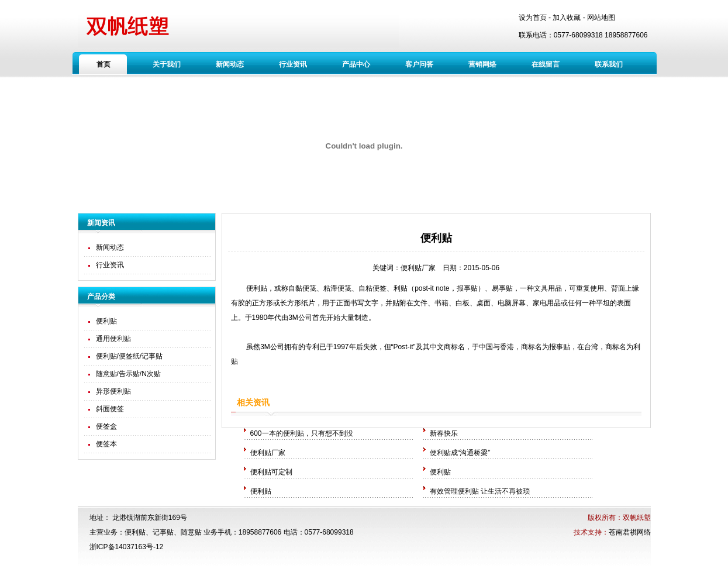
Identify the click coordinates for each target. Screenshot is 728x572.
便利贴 (106, 321)
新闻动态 (230, 64)
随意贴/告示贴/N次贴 (128, 374)
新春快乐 (444, 433)
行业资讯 (293, 64)
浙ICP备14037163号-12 (127, 547)
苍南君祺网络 (630, 532)
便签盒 (106, 426)
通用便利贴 (113, 339)
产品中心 (356, 64)
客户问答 (419, 64)
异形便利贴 (113, 391)
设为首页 (533, 18)
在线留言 (546, 64)
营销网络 (482, 64)
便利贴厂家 (418, 268)
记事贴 (163, 532)
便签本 (106, 444)
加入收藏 (567, 18)
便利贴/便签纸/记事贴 (130, 356)
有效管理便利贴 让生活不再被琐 (480, 491)
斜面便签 (110, 409)
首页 (103, 64)
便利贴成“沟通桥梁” (460, 453)
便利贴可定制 (271, 472)
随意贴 (191, 532)
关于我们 (167, 64)
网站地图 (601, 18)
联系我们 (609, 64)
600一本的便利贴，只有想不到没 (302, 433)
